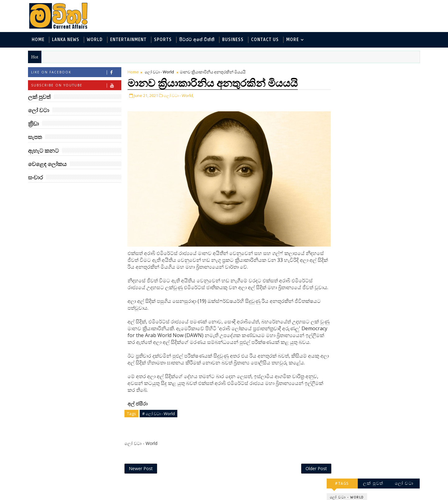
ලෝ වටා (403, 71)
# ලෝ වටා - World (160, 425)
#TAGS (341, 71)
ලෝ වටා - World (161, 72)
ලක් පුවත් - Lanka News (352, 95)
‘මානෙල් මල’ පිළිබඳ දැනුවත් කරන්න (379, 182)
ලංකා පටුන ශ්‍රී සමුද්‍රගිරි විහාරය (381, 408)
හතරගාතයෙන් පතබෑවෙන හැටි (386, 333)
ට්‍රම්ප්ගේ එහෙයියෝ (378, 305)
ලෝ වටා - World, (180, 96)
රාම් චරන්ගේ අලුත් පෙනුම (378, 358)
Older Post (304, 481)
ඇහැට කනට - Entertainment (358, 105)
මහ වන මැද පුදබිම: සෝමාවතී (379, 232)
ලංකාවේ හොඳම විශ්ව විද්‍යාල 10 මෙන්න (381, 257)
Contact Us (266, 40)
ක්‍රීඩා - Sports (343, 136)
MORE (294, 40)
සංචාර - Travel (380, 157)
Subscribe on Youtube (78, 86)
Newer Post (142, 481)
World (96, 40)
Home (40, 40)
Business (234, 40)
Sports (164, 40)
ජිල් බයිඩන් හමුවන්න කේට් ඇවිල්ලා (381, 282)
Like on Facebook (78, 73)
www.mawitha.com (101, 496)
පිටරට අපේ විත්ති (198, 40)
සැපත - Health (343, 157)
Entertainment (130, 40)
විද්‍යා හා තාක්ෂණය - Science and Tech (367, 116)
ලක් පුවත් (372, 71)
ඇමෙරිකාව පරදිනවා (380, 204)
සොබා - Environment (387, 136)
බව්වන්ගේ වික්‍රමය (377, 380)
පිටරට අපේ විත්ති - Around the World (367, 126)
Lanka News (67, 40)
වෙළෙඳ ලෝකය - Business (355, 146)
